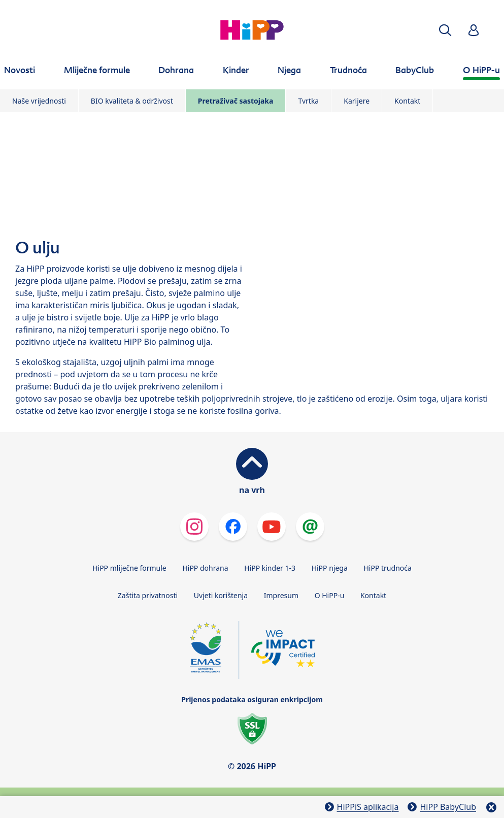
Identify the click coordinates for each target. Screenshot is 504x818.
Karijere (357, 101)
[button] (445, 30)
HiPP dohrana (205, 568)
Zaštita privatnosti (148, 595)
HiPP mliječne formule (129, 568)
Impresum (281, 595)
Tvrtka (308, 101)
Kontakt (407, 101)
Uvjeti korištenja (221, 595)
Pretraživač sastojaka (236, 101)
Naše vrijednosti (39, 101)
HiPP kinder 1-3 (270, 568)
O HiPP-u (330, 595)
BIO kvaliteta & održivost (132, 101)
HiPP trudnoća (387, 568)
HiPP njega (330, 568)
